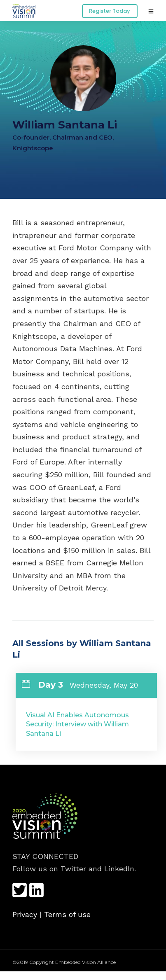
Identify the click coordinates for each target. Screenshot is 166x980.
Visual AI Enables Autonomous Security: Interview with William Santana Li (77, 724)
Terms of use (67, 914)
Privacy (25, 914)
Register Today (110, 11)
